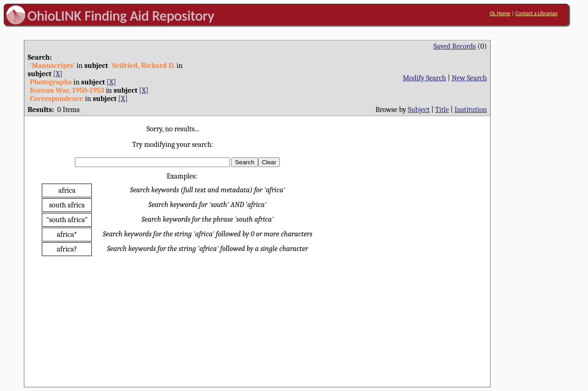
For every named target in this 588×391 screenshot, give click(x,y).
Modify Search (424, 78)
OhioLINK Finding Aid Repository (121, 16)
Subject (419, 110)
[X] (58, 74)
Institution (471, 110)
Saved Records (455, 46)
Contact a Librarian (537, 13)
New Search (469, 78)
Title (442, 110)
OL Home (500, 13)
